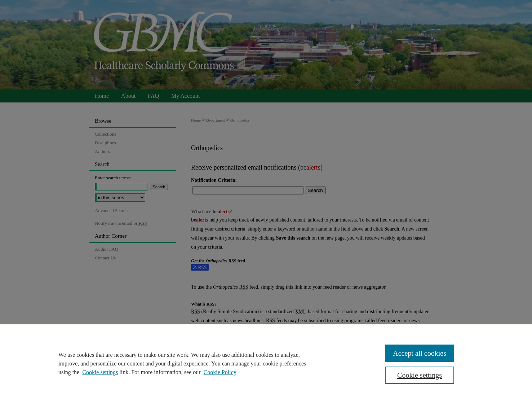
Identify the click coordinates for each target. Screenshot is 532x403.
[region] (266, 363)
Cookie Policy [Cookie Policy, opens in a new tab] (220, 372)
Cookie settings (100, 372)
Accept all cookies (420, 353)
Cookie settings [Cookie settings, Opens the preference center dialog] (420, 375)
